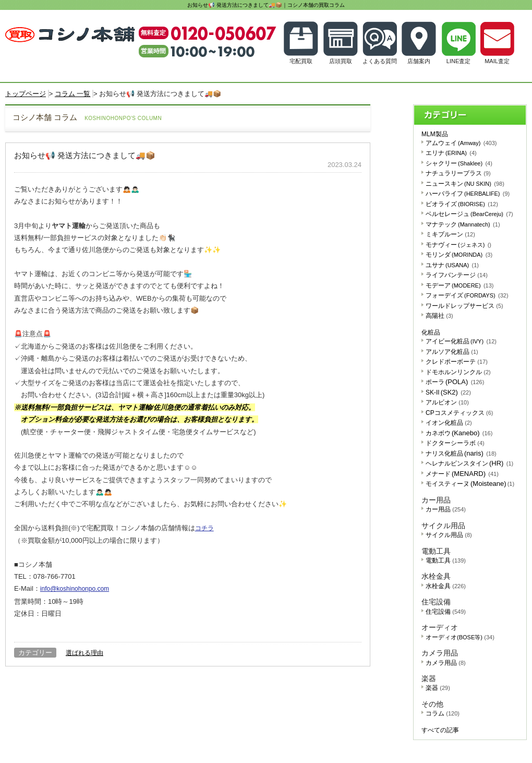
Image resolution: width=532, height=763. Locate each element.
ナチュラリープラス (458, 173)
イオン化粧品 (449, 423)
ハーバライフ (468, 194)
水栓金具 (446, 586)
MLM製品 (435, 134)
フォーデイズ (467, 295)
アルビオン (447, 402)
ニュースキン (465, 184)
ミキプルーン (450, 234)
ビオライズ (462, 204)
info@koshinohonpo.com (75, 589)
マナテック (463, 224)
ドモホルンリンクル (458, 372)
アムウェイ (461, 143)
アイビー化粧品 (461, 341)
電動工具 (446, 561)
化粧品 (431, 332)
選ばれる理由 (84, 653)
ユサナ (452, 265)
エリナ (451, 153)
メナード (462, 474)
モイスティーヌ (470, 484)
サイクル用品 (449, 535)
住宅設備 (446, 612)
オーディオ (460, 637)
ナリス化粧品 (461, 454)
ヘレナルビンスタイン (469, 463)
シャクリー (459, 163)
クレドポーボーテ (457, 362)
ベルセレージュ (469, 214)
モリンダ (459, 255)
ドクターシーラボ (455, 443)
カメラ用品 (446, 663)
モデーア (460, 285)
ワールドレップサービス (464, 306)
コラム (443, 713)
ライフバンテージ (457, 275)
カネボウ (459, 433)
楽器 (438, 688)
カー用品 (446, 509)
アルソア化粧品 (452, 352)
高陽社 (439, 316)
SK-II (448, 392)
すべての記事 (440, 730)
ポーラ (455, 382)
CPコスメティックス (459, 413)
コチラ (204, 528)
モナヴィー (458, 245)
